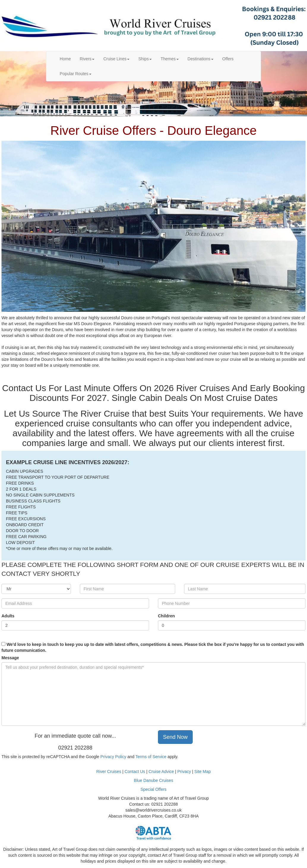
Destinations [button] (201, 59)
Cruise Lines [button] (116, 59)
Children (166, 616)
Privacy (185, 771)
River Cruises (109, 771)
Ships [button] (145, 59)
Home (67, 58)
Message (10, 658)
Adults (8, 616)
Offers (228, 59)
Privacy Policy (113, 757)
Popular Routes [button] (76, 74)
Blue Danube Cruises (153, 780)
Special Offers (153, 789)
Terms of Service (151, 757)
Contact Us (135, 771)
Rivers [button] (87, 59)
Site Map (203, 771)
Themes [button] (170, 59)
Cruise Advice (162, 771)
